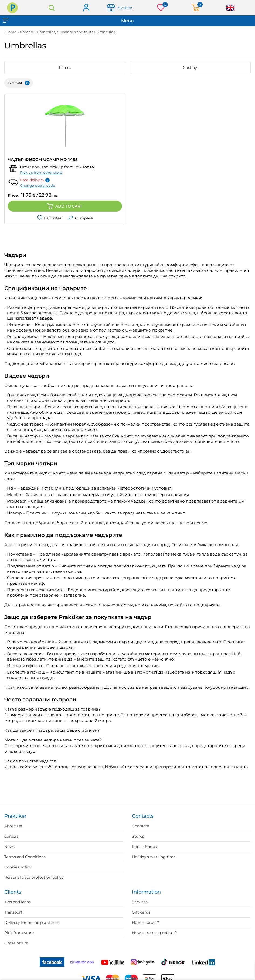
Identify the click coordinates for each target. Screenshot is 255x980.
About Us (13, 826)
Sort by (190, 68)
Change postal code (38, 185)
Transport (13, 912)
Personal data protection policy (34, 877)
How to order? (146, 922)
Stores (138, 836)
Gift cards (141, 912)
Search (51, 8)
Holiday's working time (154, 857)
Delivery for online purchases (32, 922)
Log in (86, 8)
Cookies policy (18, 867)
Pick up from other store (41, 172)
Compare (80, 218)
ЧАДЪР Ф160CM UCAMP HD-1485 (43, 160)
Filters (65, 68)
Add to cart (65, 206)
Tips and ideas (18, 902)
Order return (16, 943)
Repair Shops (144, 847)
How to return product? (154, 933)
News (9, 847)
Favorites (49, 218)
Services (140, 902)
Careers (11, 836)
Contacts (140, 826)
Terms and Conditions (25, 857)
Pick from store (19, 933)
